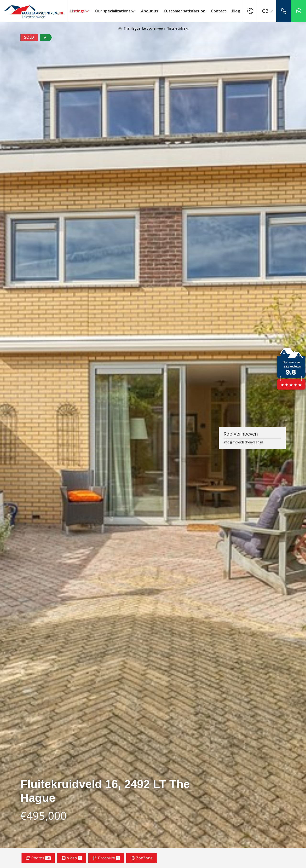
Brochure (106, 858)
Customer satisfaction (185, 11)
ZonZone (141, 858)
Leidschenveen (153, 28)
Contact (219, 11)
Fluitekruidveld (177, 28)
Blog (236, 11)
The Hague (132, 28)
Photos (38, 858)
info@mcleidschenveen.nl (243, 442)
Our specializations (115, 11)
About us (150, 11)
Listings (80, 11)
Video (72, 858)
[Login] (250, 11)
